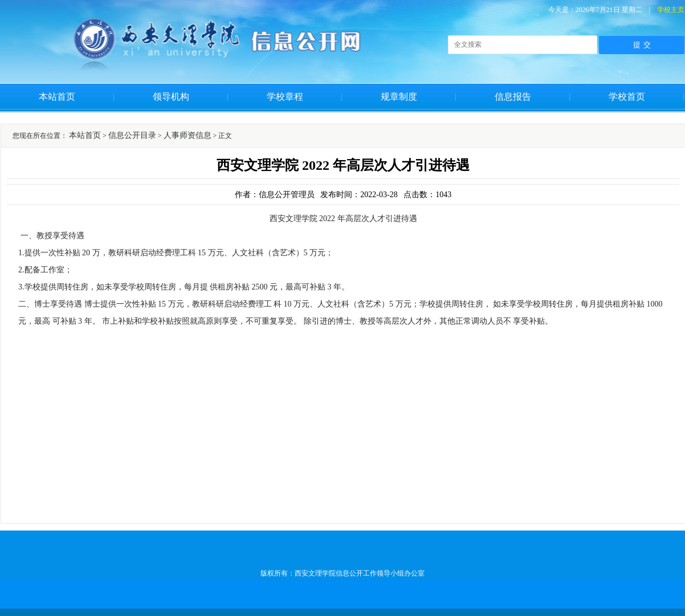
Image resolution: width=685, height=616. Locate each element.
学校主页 (671, 10)
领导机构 (171, 97)
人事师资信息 (187, 135)
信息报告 (513, 97)
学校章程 (285, 97)
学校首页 (627, 97)
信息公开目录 (132, 135)
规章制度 (399, 97)
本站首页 (57, 97)
